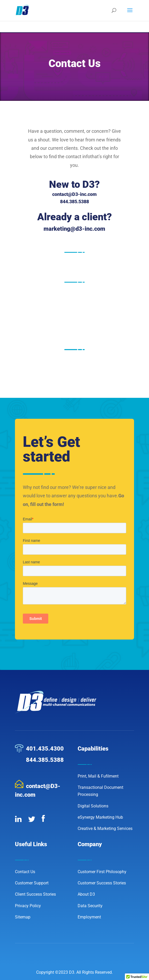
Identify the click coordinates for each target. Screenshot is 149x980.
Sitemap (23, 917)
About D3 (86, 894)
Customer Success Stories (102, 883)
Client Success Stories (35, 894)
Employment (89, 917)
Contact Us (25, 872)
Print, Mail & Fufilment (98, 776)
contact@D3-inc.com (74, 194)
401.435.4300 (45, 749)
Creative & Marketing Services (105, 828)
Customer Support (32, 883)
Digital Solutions (93, 806)
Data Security (90, 906)
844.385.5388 (45, 760)
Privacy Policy (28, 906)
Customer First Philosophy (102, 872)
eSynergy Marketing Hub (100, 817)
